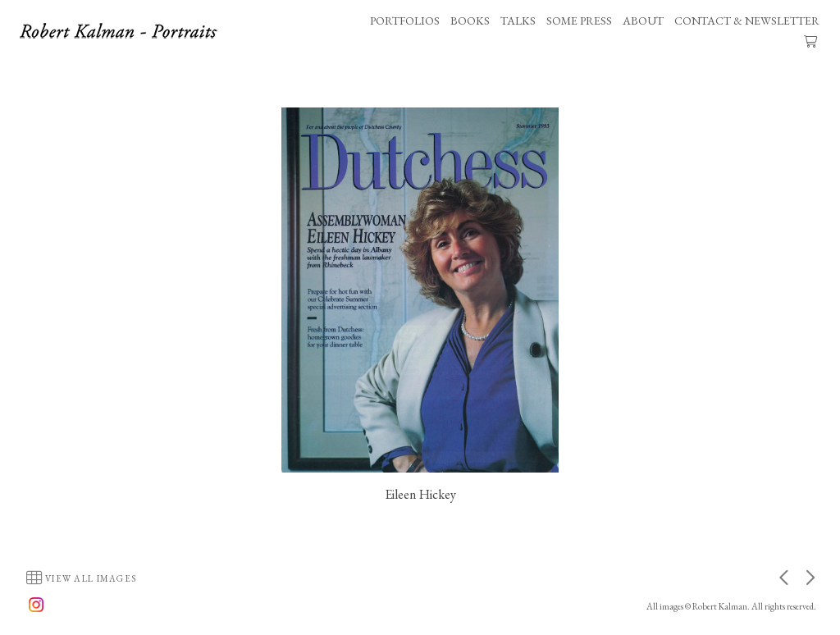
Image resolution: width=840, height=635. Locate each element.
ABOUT (643, 21)
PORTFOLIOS (405, 21)
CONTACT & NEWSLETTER (747, 21)
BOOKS (470, 21)
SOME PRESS (579, 21)
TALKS (518, 21)
